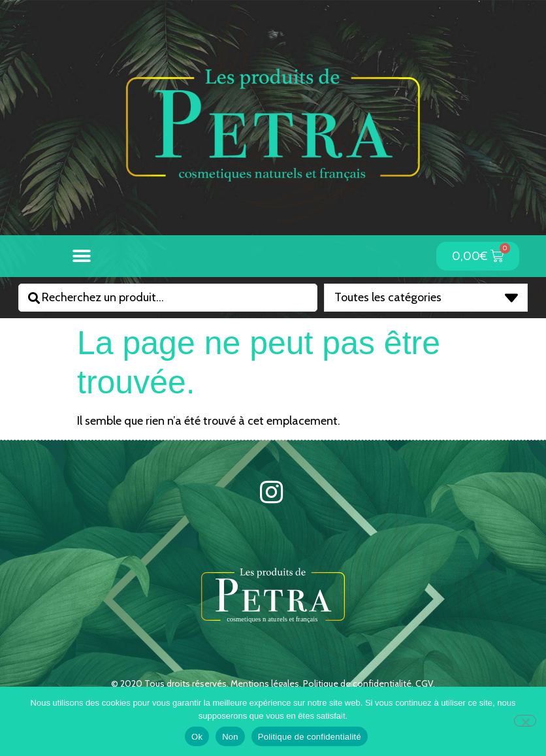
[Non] (525, 721)
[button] (82, 256)
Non (230, 737)
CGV (424, 683)
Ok (197, 737)
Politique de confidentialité (357, 683)
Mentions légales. (267, 683)
